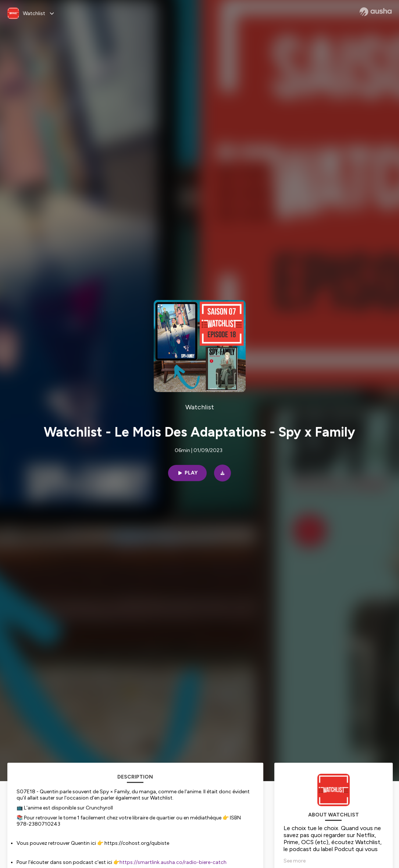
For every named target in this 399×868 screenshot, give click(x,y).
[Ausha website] (376, 12)
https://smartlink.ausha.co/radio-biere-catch (173, 862)
